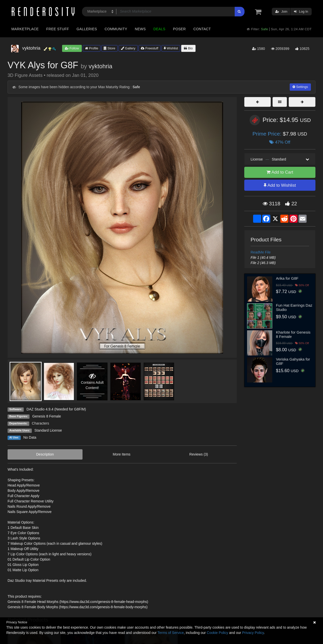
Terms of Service (171, 633)
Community (116, 29)
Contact (202, 29)
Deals (159, 29)
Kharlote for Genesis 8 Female (293, 334)
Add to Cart (280, 172)
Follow (72, 48)
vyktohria (100, 66)
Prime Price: (268, 134)
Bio (188, 48)
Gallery (128, 48)
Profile (92, 48)
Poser (179, 29)
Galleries (87, 29)
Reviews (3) (199, 454)
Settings (300, 87)
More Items (122, 454)
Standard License (48, 430)
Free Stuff (58, 29)
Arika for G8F (287, 278)
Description (45, 454)
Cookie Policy (217, 633)
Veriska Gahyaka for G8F (293, 361)
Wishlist (171, 48)
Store (110, 48)
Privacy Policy (253, 633)
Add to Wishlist (280, 185)
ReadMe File (261, 252)
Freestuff (150, 48)
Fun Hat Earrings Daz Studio (294, 307)
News (140, 29)
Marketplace (25, 29)
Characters (40, 423)
